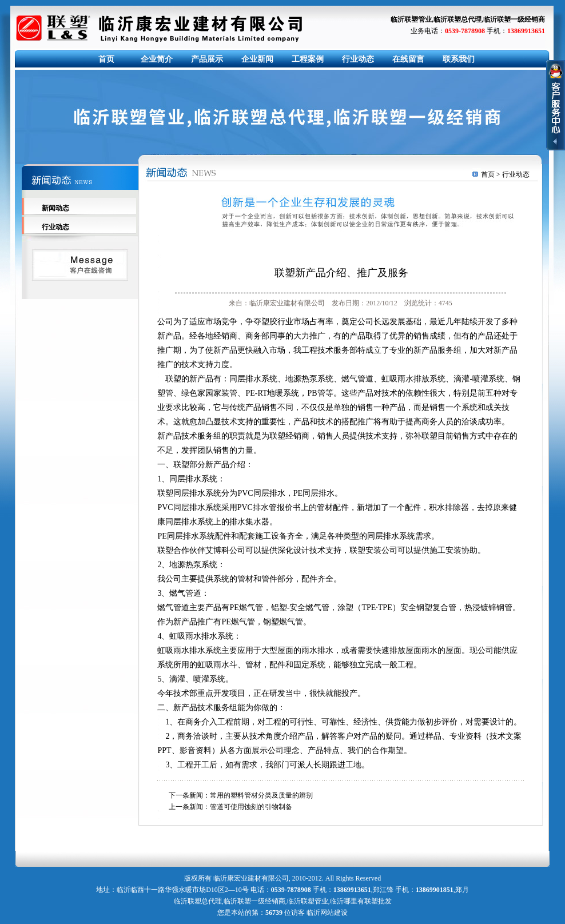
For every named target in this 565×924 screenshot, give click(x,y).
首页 (106, 59)
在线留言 (408, 59)
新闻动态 (55, 208)
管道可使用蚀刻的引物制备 (251, 807)
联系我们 (459, 59)
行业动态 (358, 59)
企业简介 (157, 59)
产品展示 (207, 59)
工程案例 (308, 59)
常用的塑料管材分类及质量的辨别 (261, 795)
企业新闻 (257, 59)
